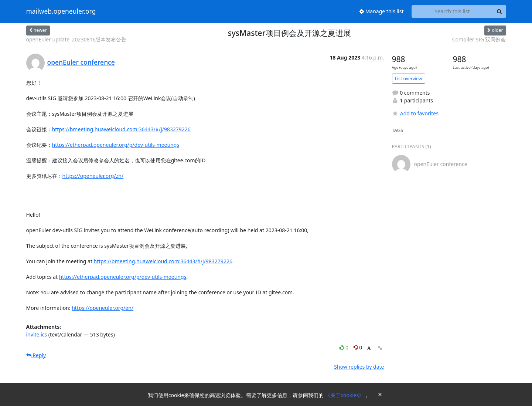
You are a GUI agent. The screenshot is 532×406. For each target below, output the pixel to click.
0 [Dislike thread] (358, 347)
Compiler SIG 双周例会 (479, 39)
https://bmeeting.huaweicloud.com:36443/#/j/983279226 (121, 129)
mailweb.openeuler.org (61, 11)
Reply (36, 355)
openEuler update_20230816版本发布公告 (76, 39)
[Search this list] (452, 11)
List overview (409, 79)
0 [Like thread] (345, 347)
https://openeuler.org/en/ (103, 308)
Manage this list (382, 11)
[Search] (499, 11)
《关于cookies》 (345, 395)
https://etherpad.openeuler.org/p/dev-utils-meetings (116, 145)
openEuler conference (81, 62)
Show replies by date (359, 367)
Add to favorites (415, 113)
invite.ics (37, 334)
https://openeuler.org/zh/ (93, 176)
